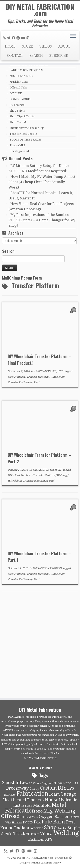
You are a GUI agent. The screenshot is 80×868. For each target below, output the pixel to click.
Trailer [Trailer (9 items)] (35, 834)
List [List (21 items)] (17, 805)
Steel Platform (17, 377)
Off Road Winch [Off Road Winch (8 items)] (29, 817)
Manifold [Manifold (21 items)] (42, 805)
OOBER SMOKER (20, 99)
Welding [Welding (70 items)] (66, 833)
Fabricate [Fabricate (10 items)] (10, 795)
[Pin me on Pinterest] (19, 38)
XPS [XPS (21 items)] (49, 839)
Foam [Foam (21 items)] (55, 794)
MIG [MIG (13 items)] (39, 811)
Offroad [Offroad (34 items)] (10, 816)
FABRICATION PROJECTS (26, 70)
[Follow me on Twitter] (9, 38)
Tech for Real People (23, 134)
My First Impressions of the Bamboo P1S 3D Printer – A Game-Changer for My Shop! (42, 220)
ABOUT (64, 46)
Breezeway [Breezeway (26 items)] (17, 788)
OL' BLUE (16, 93)
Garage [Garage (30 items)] (68, 794)
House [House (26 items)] (52, 800)
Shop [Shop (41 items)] (50, 827)
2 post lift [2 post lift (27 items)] (12, 783)
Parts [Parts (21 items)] (28, 822)
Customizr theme (50, 863)
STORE (27, 46)
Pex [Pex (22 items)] (37, 822)
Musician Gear (19, 82)
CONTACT (15, 56)
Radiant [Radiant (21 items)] (22, 828)
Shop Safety (17, 111)
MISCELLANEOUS (21, 76)
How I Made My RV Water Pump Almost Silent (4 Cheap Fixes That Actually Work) (42, 182)
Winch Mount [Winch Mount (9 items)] (36, 840)
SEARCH (36, 56)
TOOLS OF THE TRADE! (25, 140)
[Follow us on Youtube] (24, 38)
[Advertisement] (40, 640)
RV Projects (17, 105)
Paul (36, 382)
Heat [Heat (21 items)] (8, 800)
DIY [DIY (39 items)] (62, 788)
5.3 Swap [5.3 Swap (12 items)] (58, 783)
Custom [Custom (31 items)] (48, 788)
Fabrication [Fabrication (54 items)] (32, 794)
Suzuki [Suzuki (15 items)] (7, 834)
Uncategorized (19, 151)
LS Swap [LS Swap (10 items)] (27, 806)
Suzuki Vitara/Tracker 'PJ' (27, 128)
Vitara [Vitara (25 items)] (46, 834)
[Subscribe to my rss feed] (5, 38)
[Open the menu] (73, 36)
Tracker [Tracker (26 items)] (22, 834)
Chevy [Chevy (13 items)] (34, 789)
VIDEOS (46, 46)
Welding (62, 475)
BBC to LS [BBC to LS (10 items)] (72, 783)
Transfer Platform (38, 377)
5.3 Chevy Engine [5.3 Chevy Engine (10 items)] (40, 783)
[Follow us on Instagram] (28, 38)
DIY (10, 475)
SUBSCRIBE (59, 56)
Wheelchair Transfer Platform (26, 481)
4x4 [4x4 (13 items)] (25, 783)
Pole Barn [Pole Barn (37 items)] (53, 822)
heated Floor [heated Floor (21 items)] (25, 800)
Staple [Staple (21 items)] (74, 828)
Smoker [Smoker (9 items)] (62, 828)
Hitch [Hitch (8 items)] (41, 800)
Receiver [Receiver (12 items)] (37, 828)
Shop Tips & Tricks (22, 116)
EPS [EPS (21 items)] (71, 788)
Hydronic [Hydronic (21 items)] (68, 800)
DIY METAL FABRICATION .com (40, 10)
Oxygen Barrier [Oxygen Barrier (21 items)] (54, 817)
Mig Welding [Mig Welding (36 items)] (59, 811)
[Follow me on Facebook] (14, 38)
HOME (10, 46)
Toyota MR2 (17, 145)
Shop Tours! (18, 122)
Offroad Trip (18, 88)
